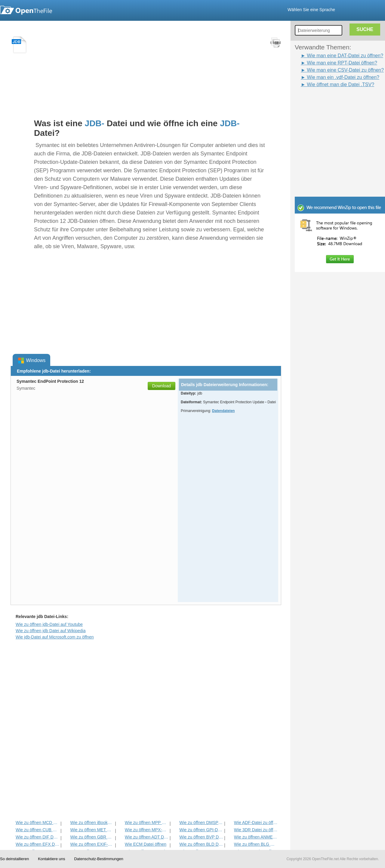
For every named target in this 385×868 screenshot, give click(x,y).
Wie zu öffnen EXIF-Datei (92, 844)
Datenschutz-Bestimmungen (99, 859)
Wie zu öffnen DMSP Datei (201, 823)
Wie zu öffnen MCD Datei (37, 823)
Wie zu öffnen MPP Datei (147, 823)
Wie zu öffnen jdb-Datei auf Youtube (49, 624)
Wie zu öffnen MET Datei (92, 830)
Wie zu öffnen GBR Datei (92, 837)
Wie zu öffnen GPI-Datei (201, 830)
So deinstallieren (14, 859)
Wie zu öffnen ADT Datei (147, 837)
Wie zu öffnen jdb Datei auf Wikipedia (51, 631)
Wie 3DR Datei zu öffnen (256, 830)
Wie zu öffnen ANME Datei (256, 837)
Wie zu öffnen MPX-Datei (147, 830)
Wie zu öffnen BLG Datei (256, 844)
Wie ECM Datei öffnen (146, 844)
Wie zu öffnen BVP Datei (201, 837)
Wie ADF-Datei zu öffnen (256, 823)
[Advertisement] (331, 102)
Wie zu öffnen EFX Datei (37, 844)
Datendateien (223, 411)
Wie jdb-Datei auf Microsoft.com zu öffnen (55, 637)
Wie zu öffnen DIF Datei (37, 837)
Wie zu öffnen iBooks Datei (92, 823)
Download (162, 386)
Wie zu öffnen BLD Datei (201, 844)
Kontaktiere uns (51, 859)
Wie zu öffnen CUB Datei (37, 830)
